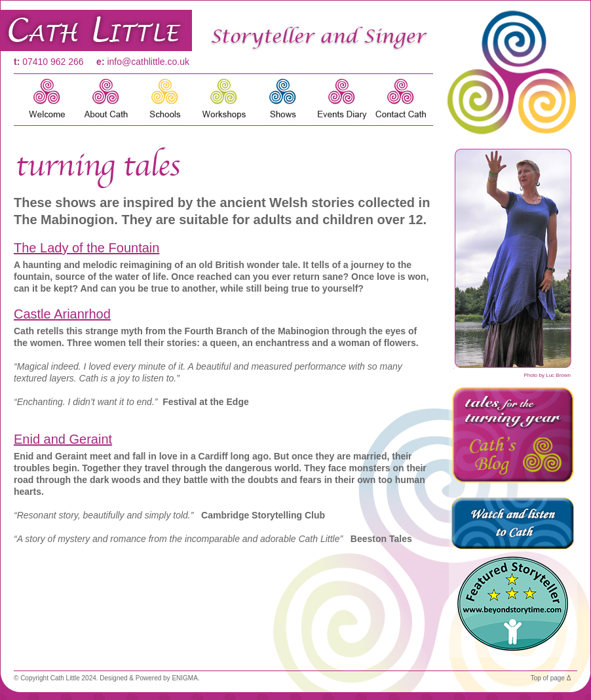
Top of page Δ (551, 678)
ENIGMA (184, 678)
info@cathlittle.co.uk (148, 62)
